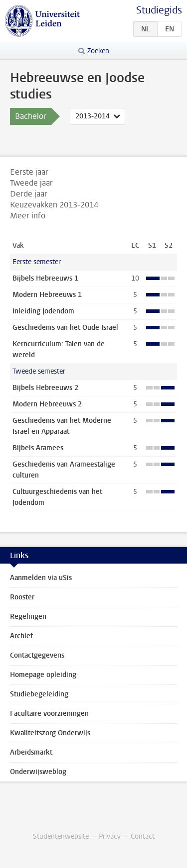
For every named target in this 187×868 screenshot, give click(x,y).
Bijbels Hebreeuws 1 (45, 278)
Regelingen (28, 617)
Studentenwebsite (61, 836)
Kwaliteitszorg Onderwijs (50, 733)
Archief (21, 636)
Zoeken (98, 51)
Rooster (22, 597)
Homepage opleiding (43, 675)
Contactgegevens (37, 655)
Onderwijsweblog (38, 772)
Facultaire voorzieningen (49, 714)
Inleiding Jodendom (43, 311)
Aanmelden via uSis (41, 578)
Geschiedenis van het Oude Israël (65, 328)
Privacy (110, 836)
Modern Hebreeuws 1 (47, 295)
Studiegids (159, 10)
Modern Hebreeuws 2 (47, 404)
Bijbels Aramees (38, 448)
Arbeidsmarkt (31, 752)
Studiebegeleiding (39, 694)
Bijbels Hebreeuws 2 (45, 388)
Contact (143, 836)
